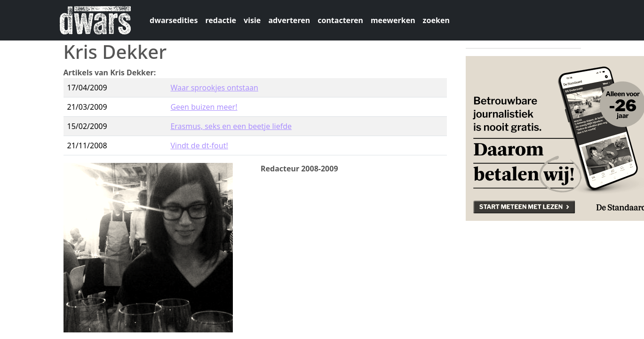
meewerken (393, 20)
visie (252, 20)
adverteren (289, 20)
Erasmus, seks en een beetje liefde (231, 126)
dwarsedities (174, 20)
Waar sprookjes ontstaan (214, 88)
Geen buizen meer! (204, 107)
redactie (221, 20)
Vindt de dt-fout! (199, 145)
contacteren (340, 20)
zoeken (436, 20)
